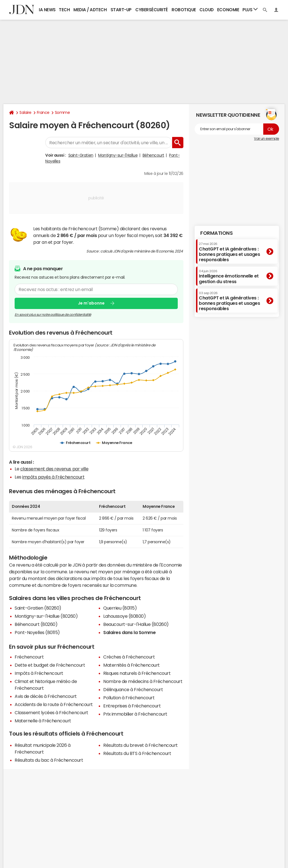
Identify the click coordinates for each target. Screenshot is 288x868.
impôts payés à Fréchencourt (53, 477)
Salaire (25, 112)
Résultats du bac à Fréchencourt (49, 760)
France (43, 112)
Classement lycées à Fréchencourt (51, 713)
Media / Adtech (90, 10)
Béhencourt (153, 155)
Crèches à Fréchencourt (129, 657)
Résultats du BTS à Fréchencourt (137, 753)
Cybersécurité (152, 10)
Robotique (184, 10)
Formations (216, 233)
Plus (250, 9)
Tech (64, 10)
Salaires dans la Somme (129, 632)
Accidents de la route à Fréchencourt (54, 704)
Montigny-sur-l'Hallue (118, 155)
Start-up (121, 10)
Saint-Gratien (81, 155)
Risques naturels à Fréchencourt (137, 673)
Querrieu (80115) (120, 608)
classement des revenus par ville (54, 469)
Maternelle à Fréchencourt (43, 721)
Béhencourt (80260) (36, 624)
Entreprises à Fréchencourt (132, 706)
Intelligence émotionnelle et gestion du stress (229, 277)
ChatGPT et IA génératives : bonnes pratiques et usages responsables (229, 252)
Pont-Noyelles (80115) (37, 632)
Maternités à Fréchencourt (131, 665)
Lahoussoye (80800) (124, 616)
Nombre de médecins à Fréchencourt (143, 681)
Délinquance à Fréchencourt (133, 689)
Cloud (207, 10)
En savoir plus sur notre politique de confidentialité (53, 314)
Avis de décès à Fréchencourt (46, 696)
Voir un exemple (266, 139)
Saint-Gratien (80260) (38, 608)
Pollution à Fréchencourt (129, 698)
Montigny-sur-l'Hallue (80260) (46, 616)
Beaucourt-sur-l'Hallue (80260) (136, 624)
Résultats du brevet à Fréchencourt (140, 745)
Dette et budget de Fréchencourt (50, 665)
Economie (228, 10)
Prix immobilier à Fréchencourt (135, 714)
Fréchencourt (29, 657)
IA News (47, 10)
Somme (62, 112)
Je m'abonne (91, 303)
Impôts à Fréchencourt (39, 673)
